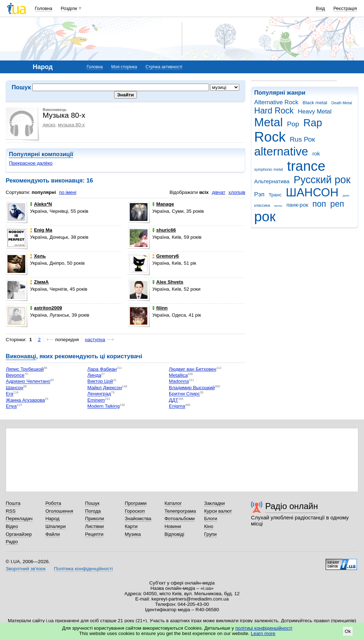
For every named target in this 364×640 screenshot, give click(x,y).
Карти (131, 526)
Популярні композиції (41, 154)
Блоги (211, 519)
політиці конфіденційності (264, 628)
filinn (160, 308)
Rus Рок (302, 139)
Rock (270, 137)
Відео (12, 526)
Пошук (92, 503)
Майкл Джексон (105, 388)
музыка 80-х (71, 125)
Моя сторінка (124, 67)
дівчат (219, 192)
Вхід (321, 8)
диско (49, 125)
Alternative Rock (276, 102)
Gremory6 (165, 256)
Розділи (69, 8)
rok (316, 154)
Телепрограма (180, 511)
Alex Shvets (168, 282)
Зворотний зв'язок (26, 569)
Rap (313, 123)
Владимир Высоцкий (192, 388)
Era (9, 394)
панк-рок (297, 205)
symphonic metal (269, 169)
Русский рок (322, 180)
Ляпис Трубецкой (25, 369)
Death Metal (342, 103)
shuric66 (164, 230)
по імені (68, 192)
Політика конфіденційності (83, 569)
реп (337, 204)
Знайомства (138, 519)
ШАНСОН (312, 192)
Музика (133, 534)
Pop (293, 124)
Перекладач (19, 519)
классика (262, 205)
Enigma (177, 406)
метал (278, 206)
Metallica (178, 375)
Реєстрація (345, 8)
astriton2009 (46, 308)
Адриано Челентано (28, 382)
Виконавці (21, 356)
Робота (53, 503)
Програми (136, 503)
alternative (281, 151)
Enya (11, 406)
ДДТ (173, 400)
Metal (269, 122)
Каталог (173, 503)
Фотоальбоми (180, 519)
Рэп (259, 194)
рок (265, 216)
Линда (94, 375)
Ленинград (99, 394)
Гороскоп (135, 511)
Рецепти (94, 534)
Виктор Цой (100, 382)
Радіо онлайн (292, 506)
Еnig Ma (41, 230)
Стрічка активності (164, 67)
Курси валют (218, 511)
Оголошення (59, 511)
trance (306, 166)
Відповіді (175, 534)
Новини (173, 526)
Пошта (13, 503)
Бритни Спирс (184, 394)
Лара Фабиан (102, 369)
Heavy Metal (315, 112)
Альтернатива (272, 181)
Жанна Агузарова (25, 400)
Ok (348, 631)
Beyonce (15, 375)
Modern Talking (104, 406)
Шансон (14, 388)
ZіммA (39, 282)
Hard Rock (274, 111)
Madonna (179, 382)
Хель (38, 256)
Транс (275, 195)
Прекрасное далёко (31, 163)
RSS (11, 511)
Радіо (12, 542)
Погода (93, 511)
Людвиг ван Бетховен (192, 369)
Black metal (315, 103)
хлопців (237, 192)
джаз (346, 195)
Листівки (94, 526)
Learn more (263, 633)
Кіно (209, 526)
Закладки (214, 503)
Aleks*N (41, 204)
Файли (53, 534)
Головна (44, 8)
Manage (163, 204)
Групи (210, 534)
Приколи (94, 519)
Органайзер (19, 534)
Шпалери (56, 526)
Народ (53, 519)
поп (319, 204)
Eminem (96, 400)
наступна (95, 340)
